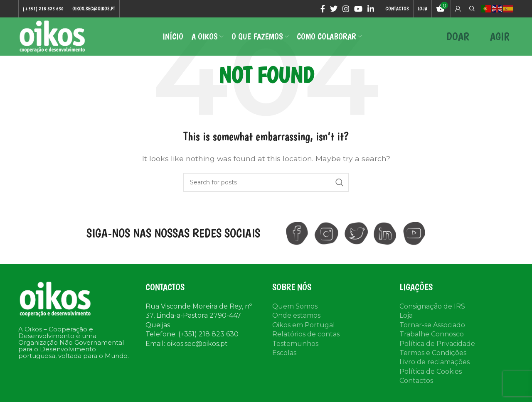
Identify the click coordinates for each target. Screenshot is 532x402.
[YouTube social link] (358, 9)
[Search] (471, 9)
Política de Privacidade (437, 345)
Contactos (416, 382)
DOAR (458, 37)
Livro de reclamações (435, 364)
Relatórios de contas (306, 335)
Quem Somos (295, 308)
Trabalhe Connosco (432, 335)
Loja (406, 317)
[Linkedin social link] (371, 9)
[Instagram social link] (346, 9)
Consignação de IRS (432, 308)
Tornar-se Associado (432, 326)
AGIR (500, 37)
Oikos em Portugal (304, 326)
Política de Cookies (431, 373)
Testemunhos (295, 345)
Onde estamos (296, 317)
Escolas (284, 354)
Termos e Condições (433, 354)
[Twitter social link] (334, 9)
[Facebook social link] (323, 9)
